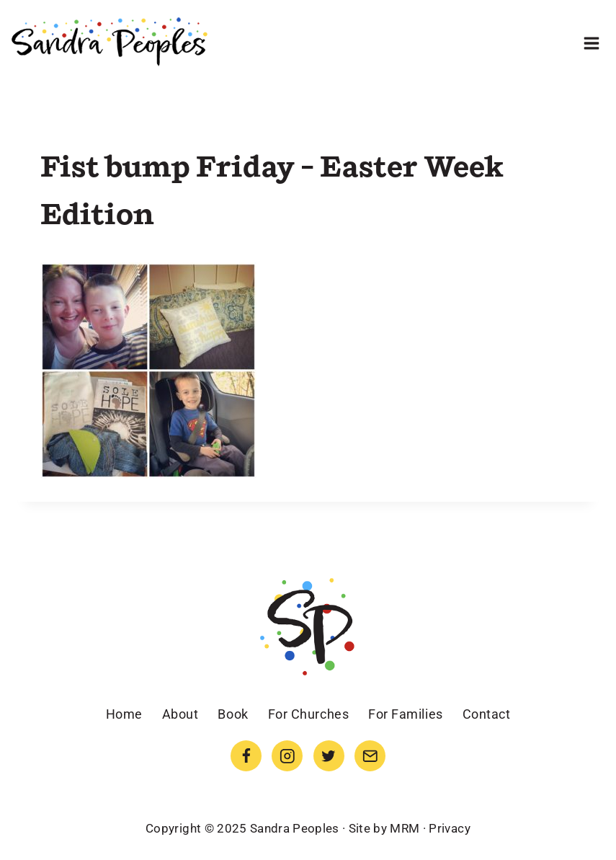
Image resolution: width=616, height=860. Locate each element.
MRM (405, 828)
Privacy (449, 828)
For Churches (308, 714)
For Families (405, 714)
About (180, 714)
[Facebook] (246, 756)
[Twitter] (329, 756)
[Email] (370, 756)
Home (124, 714)
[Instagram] (287, 756)
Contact (487, 714)
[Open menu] (591, 43)
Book (233, 714)
